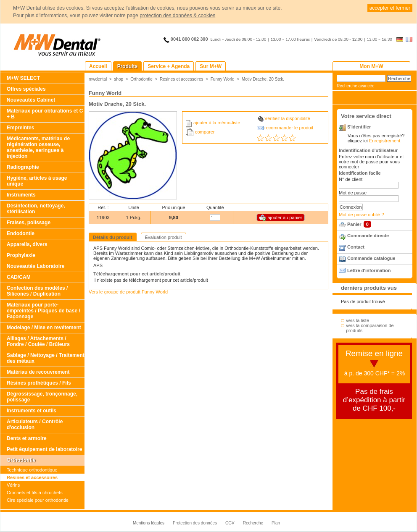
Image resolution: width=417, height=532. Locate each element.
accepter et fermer (390, 8)
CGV (230, 523)
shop (119, 79)
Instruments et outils (32, 411)
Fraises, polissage (29, 223)
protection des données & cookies (177, 16)
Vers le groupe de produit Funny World (128, 292)
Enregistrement (385, 141)
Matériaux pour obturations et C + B (45, 114)
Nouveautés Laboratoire (36, 266)
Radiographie (23, 167)
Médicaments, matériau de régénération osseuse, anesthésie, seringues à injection (38, 147)
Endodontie (21, 233)
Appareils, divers (27, 244)
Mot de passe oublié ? (362, 215)
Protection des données (195, 523)
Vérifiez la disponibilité (287, 118)
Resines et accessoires (32, 477)
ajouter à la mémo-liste (217, 123)
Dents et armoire (27, 438)
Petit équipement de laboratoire (44, 449)
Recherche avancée (356, 86)
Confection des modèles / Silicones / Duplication (37, 291)
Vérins (13, 485)
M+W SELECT (23, 78)
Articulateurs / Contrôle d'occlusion (35, 425)
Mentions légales (149, 523)
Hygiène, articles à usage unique (37, 181)
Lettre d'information (369, 270)
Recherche (253, 523)
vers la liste (358, 320)
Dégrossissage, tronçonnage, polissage (42, 397)
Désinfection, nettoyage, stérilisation (36, 209)
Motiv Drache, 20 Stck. (263, 79)
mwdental (98, 79)
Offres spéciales (26, 89)
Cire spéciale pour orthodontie (38, 500)
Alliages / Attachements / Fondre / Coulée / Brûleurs (38, 341)
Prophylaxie (21, 255)
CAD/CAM (19, 277)
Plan (276, 523)
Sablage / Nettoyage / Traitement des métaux (46, 358)
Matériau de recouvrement (38, 372)
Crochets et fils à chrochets (35, 493)
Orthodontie (21, 460)
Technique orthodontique (32, 470)
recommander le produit (289, 128)
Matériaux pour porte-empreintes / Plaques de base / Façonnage (44, 311)
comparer (205, 132)
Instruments (21, 195)
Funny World (223, 79)
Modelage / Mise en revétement (44, 328)
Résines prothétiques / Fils (39, 383)
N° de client (351, 179)
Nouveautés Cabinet (31, 100)
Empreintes (20, 128)
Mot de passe (353, 193)
